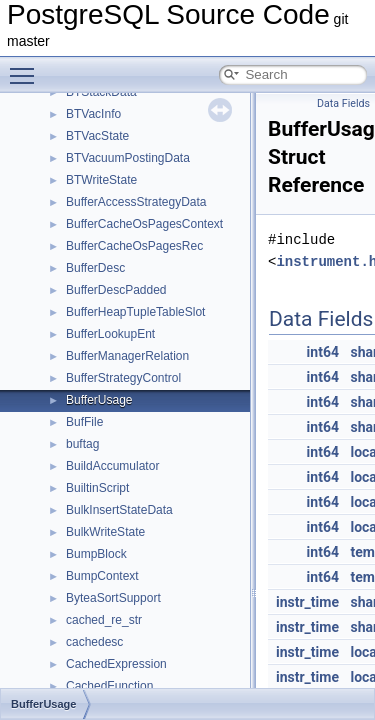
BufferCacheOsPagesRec (134, 246)
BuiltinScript (97, 488)
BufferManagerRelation (127, 356)
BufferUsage (99, 400)
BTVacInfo (93, 114)
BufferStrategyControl (123, 378)
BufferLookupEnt (110, 334)
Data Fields (343, 103)
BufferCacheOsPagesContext (144, 224)
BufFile (84, 422)
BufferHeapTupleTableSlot (135, 312)
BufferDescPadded (116, 290)
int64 (323, 352)
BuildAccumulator (112, 466)
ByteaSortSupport (113, 598)
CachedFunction (109, 686)
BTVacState (97, 136)
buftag (82, 444)
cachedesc (94, 642)
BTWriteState (101, 180)
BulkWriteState (105, 532)
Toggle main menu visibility (27, 67)
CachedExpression (116, 664)
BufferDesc (95, 268)
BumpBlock (96, 554)
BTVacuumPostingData (128, 158)
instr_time (307, 602)
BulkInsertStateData (119, 510)
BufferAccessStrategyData (136, 202)
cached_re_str (104, 620)
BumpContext (102, 576)
